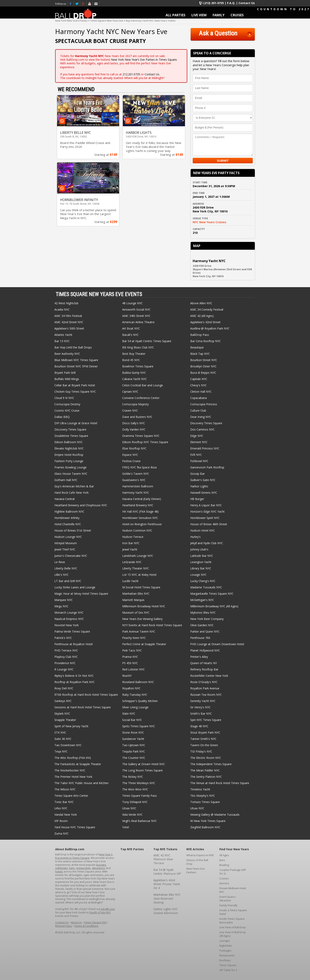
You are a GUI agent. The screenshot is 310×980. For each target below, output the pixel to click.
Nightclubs (226, 946)
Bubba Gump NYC (134, 373)
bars (72, 868)
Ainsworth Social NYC (136, 309)
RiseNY (127, 676)
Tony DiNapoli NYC (135, 802)
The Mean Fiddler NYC (205, 770)
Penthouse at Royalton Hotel (74, 644)
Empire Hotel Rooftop (69, 455)
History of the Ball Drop (197, 862)
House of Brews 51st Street (73, 530)
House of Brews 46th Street (209, 524)
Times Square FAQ (95, 922)
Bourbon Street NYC (204, 360)
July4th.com (108, 909)
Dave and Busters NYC (137, 417)
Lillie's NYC (62, 575)
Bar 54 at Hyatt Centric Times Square (147, 341)
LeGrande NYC (132, 562)
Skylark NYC (62, 714)
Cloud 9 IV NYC (64, 398)
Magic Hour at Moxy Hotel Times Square (81, 594)
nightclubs (62, 868)
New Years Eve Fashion (196, 870)
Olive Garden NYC (202, 625)
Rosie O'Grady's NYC (204, 682)
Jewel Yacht (130, 549)
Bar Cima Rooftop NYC (206, 341)
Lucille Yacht (130, 581)
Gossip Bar (197, 474)
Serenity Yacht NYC (203, 701)
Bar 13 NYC (62, 341)
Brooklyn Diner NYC (203, 366)
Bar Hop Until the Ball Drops (73, 347)
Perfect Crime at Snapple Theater (144, 644)
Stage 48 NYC (199, 726)
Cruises (224, 878)
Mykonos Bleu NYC (203, 612)
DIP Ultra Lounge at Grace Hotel (76, 423)
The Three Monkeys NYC (139, 783)
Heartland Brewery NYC (138, 505)
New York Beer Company (207, 619)
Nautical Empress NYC (69, 619)
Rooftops (225, 960)
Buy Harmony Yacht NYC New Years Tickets (151, 21)
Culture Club (198, 410)
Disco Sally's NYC (134, 423)
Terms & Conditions (86, 926)
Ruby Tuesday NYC (135, 695)
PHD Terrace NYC (66, 650)
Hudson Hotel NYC (203, 530)
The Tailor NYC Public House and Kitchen (81, 783)
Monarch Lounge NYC (69, 612)
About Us (76, 922)
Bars (222, 860)
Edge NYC (197, 436)
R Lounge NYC (64, 669)
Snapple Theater (65, 720)
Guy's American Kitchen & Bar (74, 486)
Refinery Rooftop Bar (204, 669)
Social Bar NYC (132, 720)
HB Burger (197, 499)
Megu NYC (61, 606)
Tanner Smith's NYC (203, 739)
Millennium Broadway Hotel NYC (144, 606)
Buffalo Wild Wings (67, 379)
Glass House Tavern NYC (71, 474)
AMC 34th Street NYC (136, 316)
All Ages (224, 855)
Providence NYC (65, 663)
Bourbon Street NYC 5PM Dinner (76, 366)
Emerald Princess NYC (205, 448)
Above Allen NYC (201, 303)
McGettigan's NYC (202, 600)
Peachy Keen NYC (134, 638)
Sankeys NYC (63, 701)
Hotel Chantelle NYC (68, 524)
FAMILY (219, 15)
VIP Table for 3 (228, 970)
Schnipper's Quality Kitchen (140, 701)
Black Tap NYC (200, 354)
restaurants (83, 868)
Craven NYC (130, 410)
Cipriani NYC (130, 392)
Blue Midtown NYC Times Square (76, 360)
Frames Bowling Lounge (70, 467)
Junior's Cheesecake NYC (71, 556)
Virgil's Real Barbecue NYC (140, 821)
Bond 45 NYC (131, 360)
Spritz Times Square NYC (139, 726)
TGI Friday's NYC (201, 751)
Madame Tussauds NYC (206, 587)
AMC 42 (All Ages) (202, 316)
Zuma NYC (62, 833)
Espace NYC (130, 455)
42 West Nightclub (66, 303)
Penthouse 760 (200, 638)
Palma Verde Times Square (72, 631)
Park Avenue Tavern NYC (139, 631)
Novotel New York (67, 625)
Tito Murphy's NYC (203, 796)
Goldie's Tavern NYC (136, 474)
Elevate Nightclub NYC (69, 448)
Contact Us (247, 3)
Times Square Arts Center (71, 796)
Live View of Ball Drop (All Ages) (233, 934)
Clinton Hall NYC (201, 392)
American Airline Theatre (138, 322)
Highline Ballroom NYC (69, 511)
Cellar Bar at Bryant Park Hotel (75, 385)
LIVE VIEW (199, 15)
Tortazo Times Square (205, 802)
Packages (225, 950)
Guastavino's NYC (134, 480)
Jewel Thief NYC (65, 549)
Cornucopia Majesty (135, 404)
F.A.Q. (231, 3)
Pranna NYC (130, 657)
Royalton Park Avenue (205, 688)
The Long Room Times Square (142, 770)
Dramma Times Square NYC (141, 436)
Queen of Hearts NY (204, 663)
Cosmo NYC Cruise (67, 410)
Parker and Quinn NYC (205, 631)
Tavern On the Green (204, 745)
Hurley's (195, 537)
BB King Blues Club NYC (138, 347)
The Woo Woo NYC (135, 789)
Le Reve (60, 562)
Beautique (197, 347)
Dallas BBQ (62, 417)
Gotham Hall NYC (66, 480)
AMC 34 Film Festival (68, 316)
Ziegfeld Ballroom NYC (205, 827)
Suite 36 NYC (63, 739)
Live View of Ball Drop (233, 927)
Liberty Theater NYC (136, 568)
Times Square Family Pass (140, 796)
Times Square (228, 965)
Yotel (126, 827)
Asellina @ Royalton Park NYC (210, 328)
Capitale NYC (199, 379)
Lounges (225, 941)
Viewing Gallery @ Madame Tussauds (215, 815)
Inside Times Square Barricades (232, 921)
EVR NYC (196, 455)
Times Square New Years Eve (83, 3)
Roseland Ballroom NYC (138, 682)
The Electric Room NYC (206, 758)
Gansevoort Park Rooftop (207, 467)
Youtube (90, 3)
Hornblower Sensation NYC (140, 518)
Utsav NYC (129, 808)
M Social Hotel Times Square (141, 587)
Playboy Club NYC (66, 657)
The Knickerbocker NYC (70, 770)
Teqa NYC (61, 751)
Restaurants (227, 955)
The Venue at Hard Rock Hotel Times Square (220, 783)
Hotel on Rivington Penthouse (142, 524)
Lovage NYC (198, 575)
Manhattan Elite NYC (136, 594)
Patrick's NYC (63, 638)
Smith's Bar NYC (201, 714)
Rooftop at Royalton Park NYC (75, 682)
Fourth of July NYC (100, 912)
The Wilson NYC (65, 789)
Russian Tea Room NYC (206, 695)
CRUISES (237, 15)
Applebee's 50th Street (69, 328)
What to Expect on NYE (200, 855)
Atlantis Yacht (63, 335)
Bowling (224, 865)
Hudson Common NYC (137, 530)
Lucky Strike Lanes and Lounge (75, 587)
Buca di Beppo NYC (203, 373)
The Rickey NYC (133, 777)
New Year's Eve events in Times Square (84, 856)
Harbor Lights (199, 486)
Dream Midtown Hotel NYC (233, 890)
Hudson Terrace (133, 537)
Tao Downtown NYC (68, 745)
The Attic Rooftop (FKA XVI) (73, 758)
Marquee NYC (64, 600)
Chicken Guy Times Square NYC (75, 392)
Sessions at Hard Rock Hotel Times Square (83, 707)
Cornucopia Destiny (67, 404)
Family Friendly (228, 905)
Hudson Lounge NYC (68, 537)
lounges (101, 865)
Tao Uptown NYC (134, 745)
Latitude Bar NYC (202, 556)
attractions (98, 868)
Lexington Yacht (201, 562)
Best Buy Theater (134, 354)
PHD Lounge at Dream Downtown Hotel (217, 644)
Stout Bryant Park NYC (205, 732)
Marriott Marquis (133, 600)
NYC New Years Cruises (209, 222)
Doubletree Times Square (71, 436)
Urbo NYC (61, 808)
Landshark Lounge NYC (138, 556)
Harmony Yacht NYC (136, 493)
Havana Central (64, 499)
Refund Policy (64, 926)
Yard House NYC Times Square (75, 827)
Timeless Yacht (200, 789)
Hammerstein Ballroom (138, 486)
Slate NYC (129, 714)
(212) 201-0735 (214, 3)
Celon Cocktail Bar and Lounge (143, 385)
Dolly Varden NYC (134, 429)
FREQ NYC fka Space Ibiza (139, 467)
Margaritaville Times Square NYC (212, 594)
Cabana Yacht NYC (135, 379)
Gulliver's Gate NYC (203, 480)
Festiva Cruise (131, 461)
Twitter (77, 3)
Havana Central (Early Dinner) (142, 499)
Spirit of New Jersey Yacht (71, 726)
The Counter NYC (134, 758)
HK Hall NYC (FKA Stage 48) (140, 511)
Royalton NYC (131, 688)
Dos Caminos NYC (202, 429)
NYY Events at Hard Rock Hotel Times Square (152, 625)
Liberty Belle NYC (66, 568)
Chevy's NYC (198, 385)
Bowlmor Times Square (138, 366)
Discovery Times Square (206, 423)
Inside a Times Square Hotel (233, 912)
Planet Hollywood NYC (205, 650)
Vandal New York (66, 815)
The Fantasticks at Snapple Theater (78, 764)
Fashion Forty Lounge (69, 461)
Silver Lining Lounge (135, 707)
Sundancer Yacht (133, 739)
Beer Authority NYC (67, 354)
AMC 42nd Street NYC (69, 322)
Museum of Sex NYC (136, 612)
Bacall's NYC (130, 335)
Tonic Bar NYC (64, 802)
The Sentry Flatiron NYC (206, 777)
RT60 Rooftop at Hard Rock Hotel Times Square (86, 695)
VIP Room (61, 821)
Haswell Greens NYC (204, 493)
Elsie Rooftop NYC (134, 448)
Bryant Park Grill (65, 373)
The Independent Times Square (211, 764)
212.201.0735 (131, 74)
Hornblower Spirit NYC (205, 518)
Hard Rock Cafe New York (71, 493)
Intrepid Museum (66, 543)
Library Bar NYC (201, 568)
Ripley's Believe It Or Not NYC (74, 676)
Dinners (224, 883)
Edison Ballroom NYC (69, 442)
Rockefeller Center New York (209, 676)
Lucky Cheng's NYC (203, 581)
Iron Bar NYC (131, 543)
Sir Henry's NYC (200, 707)
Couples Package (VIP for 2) (233, 872)
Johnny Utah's (199, 549)
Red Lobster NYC (134, 669)
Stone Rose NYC (133, 732)
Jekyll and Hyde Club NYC (207, 543)
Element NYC (199, 442)
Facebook (71, 3)
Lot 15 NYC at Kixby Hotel (139, 575)
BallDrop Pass (200, 335)
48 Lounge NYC (132, 303)
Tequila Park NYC (134, 751)
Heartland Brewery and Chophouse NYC (81, 505)
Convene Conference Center (141, 398)
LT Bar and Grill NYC (68, 581)
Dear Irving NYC (201, 417)
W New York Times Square (208, 821)
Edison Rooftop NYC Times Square (145, 442)
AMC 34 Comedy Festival (207, 309)
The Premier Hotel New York (73, 777)
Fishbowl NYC (199, 461)
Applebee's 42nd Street (205, 322)
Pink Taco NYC (132, 650)
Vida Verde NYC (132, 815)
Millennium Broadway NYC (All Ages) (214, 606)
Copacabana (198, 398)
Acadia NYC (62, 309)
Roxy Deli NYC (64, 688)
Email (96, 3)
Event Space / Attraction (228, 899)
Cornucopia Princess (204, 404)
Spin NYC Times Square (206, 720)
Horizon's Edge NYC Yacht (207, 511)
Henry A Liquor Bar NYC (206, 505)
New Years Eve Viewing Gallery (142, 619)
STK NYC (60, 732)
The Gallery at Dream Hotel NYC (144, 764)
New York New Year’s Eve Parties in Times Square (144, 60)
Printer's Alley (199, 657)
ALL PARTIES (175, 15)
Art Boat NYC (131, 328)
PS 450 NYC (130, 663)
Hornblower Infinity (67, 518)
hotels (59, 871)
